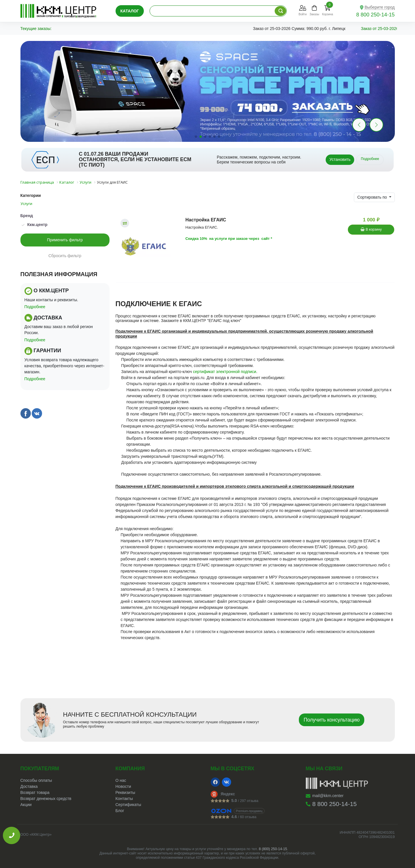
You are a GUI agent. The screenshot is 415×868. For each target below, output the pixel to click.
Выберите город (380, 7)
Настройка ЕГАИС (206, 220)
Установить (340, 159)
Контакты (124, 799)
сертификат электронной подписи (225, 372)
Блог (120, 811)
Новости (123, 786)
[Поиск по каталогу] (280, 11)
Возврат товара (35, 792)
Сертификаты (128, 805)
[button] (376, 125)
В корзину (371, 229)
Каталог (130, 11)
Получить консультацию (332, 720)
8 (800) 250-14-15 (273, 849)
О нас (121, 780)
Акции (26, 805)
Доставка (29, 786)
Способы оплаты (36, 780)
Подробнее (370, 159)
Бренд (27, 216)
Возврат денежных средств (46, 799)
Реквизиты (126, 792)
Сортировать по (373, 197)
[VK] (227, 782)
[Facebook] (215, 782)
